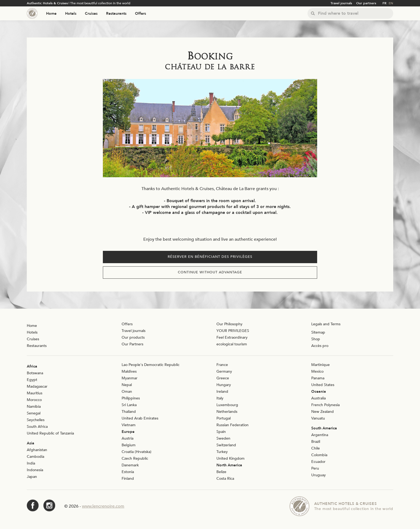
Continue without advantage (210, 272)
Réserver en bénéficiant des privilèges (210, 257)
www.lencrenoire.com (103, 506)
